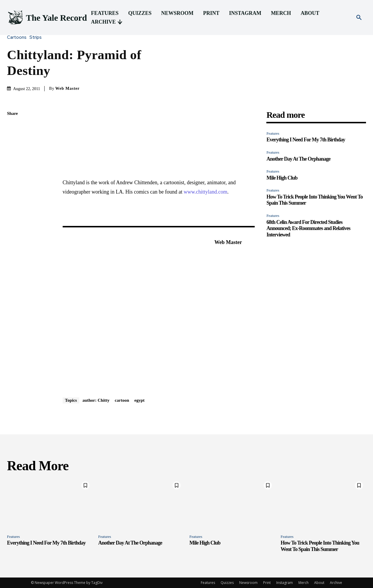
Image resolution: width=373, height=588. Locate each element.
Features (273, 133)
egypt (139, 400)
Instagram (285, 583)
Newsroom (248, 583)
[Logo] (47, 18)
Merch (303, 583)
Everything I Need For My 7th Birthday (306, 140)
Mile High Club (282, 178)
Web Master (67, 88)
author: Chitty (96, 400)
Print (267, 583)
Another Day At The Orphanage (298, 159)
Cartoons (18, 37)
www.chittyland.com (205, 192)
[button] (359, 18)
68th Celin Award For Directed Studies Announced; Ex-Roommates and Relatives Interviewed (308, 228)
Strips (37, 37)
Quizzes (227, 583)
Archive (336, 583)
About (319, 583)
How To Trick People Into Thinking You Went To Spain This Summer (320, 546)
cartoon (122, 400)
